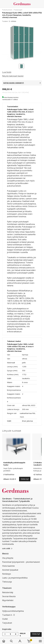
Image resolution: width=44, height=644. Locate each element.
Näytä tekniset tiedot (13, 76)
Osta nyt (36, 634)
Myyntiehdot (8, 600)
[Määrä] (10, 634)
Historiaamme (8, 566)
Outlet (5, 619)
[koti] (6, 641)
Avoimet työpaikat (10, 570)
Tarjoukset (7, 623)
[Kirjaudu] (20, 641)
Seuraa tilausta (9, 596)
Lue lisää (7, 72)
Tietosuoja (7, 582)
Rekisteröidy (8, 592)
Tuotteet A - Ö (9, 615)
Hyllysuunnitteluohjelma (13, 611)
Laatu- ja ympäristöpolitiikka (15, 578)
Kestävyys (7, 574)
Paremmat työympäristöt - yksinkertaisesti (21, 562)
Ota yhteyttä (8, 558)
